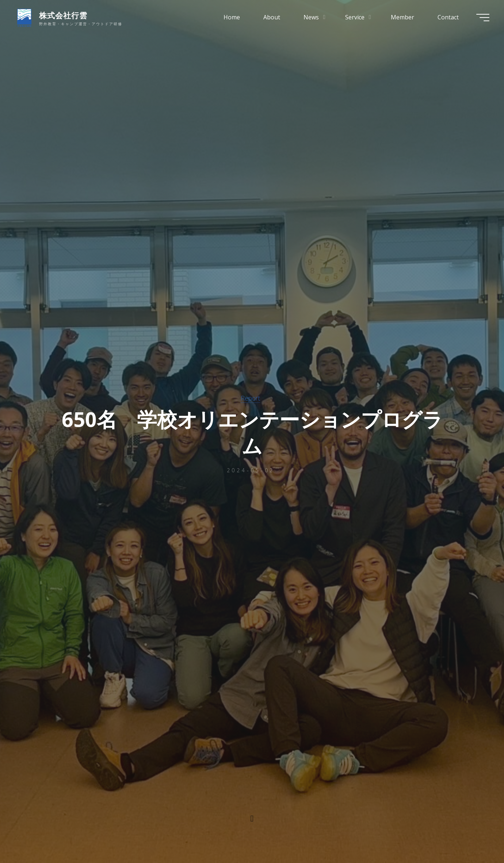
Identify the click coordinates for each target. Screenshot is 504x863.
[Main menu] (483, 18)
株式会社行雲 (63, 15)
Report (250, 398)
